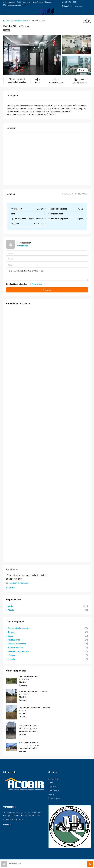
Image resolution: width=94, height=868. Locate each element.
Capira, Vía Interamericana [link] (28, 676)
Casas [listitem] (10, 636)
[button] (85, 21)
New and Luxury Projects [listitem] (18, 651)
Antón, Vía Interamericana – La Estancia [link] (33, 691)
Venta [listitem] (10, 606)
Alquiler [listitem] (10, 610)
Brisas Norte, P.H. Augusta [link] (28, 726)
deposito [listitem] (11, 659)
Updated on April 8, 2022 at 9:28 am (74, 194)
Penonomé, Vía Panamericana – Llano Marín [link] (35, 708)
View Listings (22, 246)
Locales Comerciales (21, 21)
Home (8, 21)
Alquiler (7, 30)
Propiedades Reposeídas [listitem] (18, 628)
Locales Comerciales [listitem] (16, 644)
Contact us (11, 588)
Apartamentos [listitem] (13, 640)
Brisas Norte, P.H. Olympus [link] (28, 743)
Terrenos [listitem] (11, 632)
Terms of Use (37, 284)
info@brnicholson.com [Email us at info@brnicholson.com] (19, 583)
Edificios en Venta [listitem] (15, 648)
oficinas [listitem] (11, 655)
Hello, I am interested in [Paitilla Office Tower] (47, 275)
